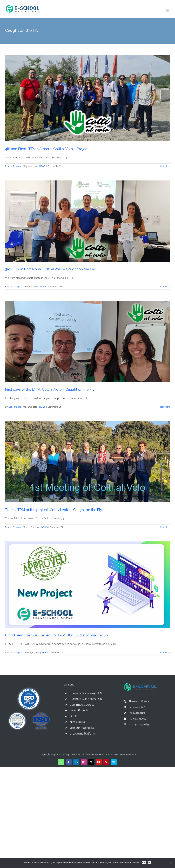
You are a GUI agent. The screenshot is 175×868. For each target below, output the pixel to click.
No (150, 863)
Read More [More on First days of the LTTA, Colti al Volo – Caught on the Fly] (165, 407)
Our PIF (74, 716)
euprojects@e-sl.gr (139, 724)
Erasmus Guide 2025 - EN (86, 693)
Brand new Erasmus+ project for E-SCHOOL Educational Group (56, 635)
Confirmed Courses (82, 705)
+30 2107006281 (137, 707)
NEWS (42, 166)
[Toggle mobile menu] (168, 10)
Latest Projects (79, 710)
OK (144, 863)
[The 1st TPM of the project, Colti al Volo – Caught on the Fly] (87, 462)
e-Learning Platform (82, 734)
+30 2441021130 (137, 713)
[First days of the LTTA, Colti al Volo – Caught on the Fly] (87, 341)
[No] (171, 863)
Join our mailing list (82, 728)
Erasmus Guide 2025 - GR (86, 699)
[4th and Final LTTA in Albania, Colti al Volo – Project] (87, 98)
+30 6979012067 (137, 719)
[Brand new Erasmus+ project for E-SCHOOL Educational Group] (87, 584)
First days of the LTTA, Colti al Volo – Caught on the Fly (50, 389)
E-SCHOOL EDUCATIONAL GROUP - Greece (116, 755)
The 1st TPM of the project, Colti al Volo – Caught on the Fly (54, 510)
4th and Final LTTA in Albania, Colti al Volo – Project (47, 149)
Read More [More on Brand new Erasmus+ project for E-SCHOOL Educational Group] (165, 653)
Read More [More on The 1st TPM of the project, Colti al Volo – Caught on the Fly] (165, 527)
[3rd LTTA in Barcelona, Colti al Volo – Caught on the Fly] (87, 221)
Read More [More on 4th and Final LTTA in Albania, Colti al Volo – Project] (165, 166)
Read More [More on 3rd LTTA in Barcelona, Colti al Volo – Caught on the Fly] (165, 287)
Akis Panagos (15, 166)
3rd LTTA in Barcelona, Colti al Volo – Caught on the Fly (50, 269)
